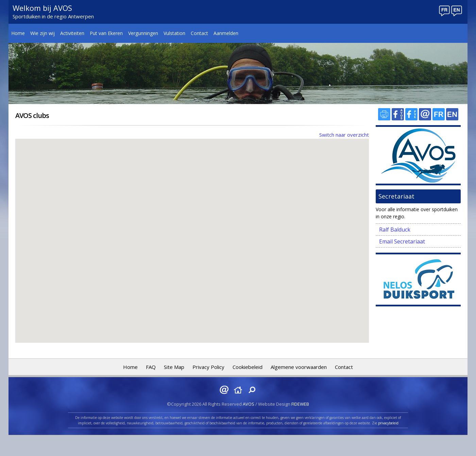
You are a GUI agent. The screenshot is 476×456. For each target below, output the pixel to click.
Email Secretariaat (402, 241)
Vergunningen (143, 33)
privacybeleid (388, 423)
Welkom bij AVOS (42, 8)
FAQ (151, 367)
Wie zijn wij (42, 33)
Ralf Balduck (395, 230)
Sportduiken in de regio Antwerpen (53, 16)
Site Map (174, 367)
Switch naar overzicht (344, 135)
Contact (199, 33)
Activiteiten (72, 33)
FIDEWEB (300, 404)
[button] (129, 216)
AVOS (249, 404)
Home (18, 33)
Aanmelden (226, 33)
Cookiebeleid (248, 367)
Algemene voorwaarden (299, 367)
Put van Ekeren (106, 33)
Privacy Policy (208, 367)
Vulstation (174, 33)
